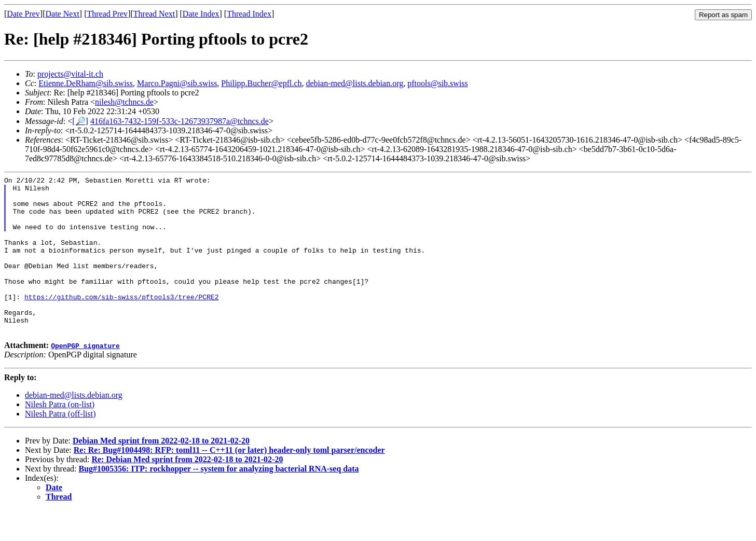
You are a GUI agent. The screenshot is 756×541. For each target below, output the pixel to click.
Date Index (201, 14)
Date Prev (23, 14)
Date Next (63, 14)
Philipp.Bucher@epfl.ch (261, 83)
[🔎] (80, 121)
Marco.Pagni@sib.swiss (177, 83)
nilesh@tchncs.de (124, 102)
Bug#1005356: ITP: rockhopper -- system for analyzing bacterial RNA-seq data (219, 500)
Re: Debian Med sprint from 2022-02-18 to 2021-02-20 (187, 490)
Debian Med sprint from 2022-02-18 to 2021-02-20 (161, 472)
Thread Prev (107, 14)
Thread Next (154, 14)
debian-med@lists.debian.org (355, 83)
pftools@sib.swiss (438, 83)
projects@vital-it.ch (70, 74)
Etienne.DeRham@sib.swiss (86, 83)
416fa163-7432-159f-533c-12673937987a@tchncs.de (180, 121)
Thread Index (249, 14)
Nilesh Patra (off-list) (60, 445)
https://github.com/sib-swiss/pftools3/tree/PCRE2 (121, 322)
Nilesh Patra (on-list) (60, 435)
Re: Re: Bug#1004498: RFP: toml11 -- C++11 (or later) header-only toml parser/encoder (229, 481)
